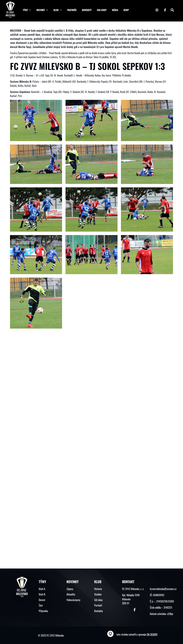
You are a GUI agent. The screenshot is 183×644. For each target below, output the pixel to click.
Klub (58, 10)
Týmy (27, 10)
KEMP (126, 10)
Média (115, 10)
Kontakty (87, 10)
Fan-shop (102, 10)
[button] (172, 10)
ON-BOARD (152, 634)
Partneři (72, 10)
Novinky (42, 10)
